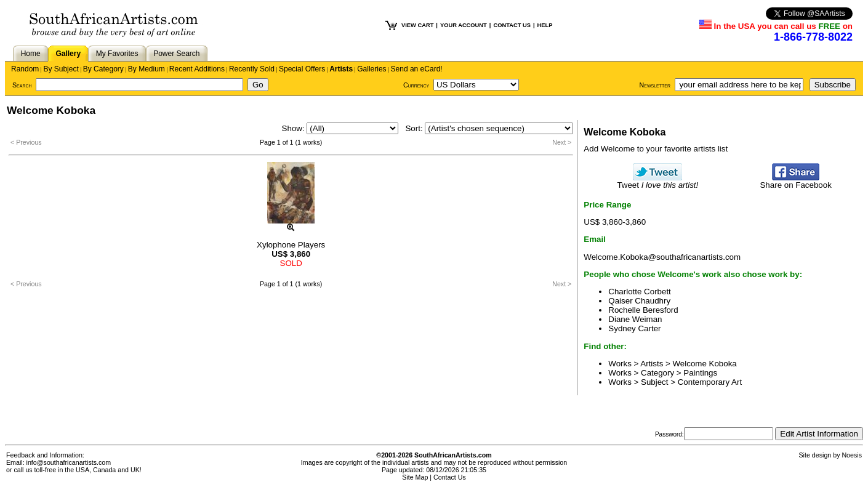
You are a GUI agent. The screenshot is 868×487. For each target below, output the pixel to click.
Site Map (415, 477)
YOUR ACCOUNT (464, 25)
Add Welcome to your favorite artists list (656, 149)
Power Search (176, 54)
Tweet (657, 181)
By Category (103, 69)
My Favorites (117, 54)
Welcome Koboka (705, 364)
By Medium (147, 69)
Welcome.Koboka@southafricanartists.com (662, 257)
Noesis (852, 455)
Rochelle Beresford (643, 310)
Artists (341, 69)
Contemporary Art (710, 382)
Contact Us (450, 477)
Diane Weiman (635, 319)
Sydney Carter (634, 328)
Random (25, 69)
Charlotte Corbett (640, 292)
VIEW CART (417, 25)
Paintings (700, 373)
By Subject (61, 69)
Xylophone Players (291, 245)
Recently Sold (252, 69)
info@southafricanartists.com (69, 462)
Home (31, 54)
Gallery (68, 54)
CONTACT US (512, 25)
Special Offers (302, 69)
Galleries (372, 69)
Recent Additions (197, 69)
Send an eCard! (417, 69)
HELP (545, 25)
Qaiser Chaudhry (639, 301)
